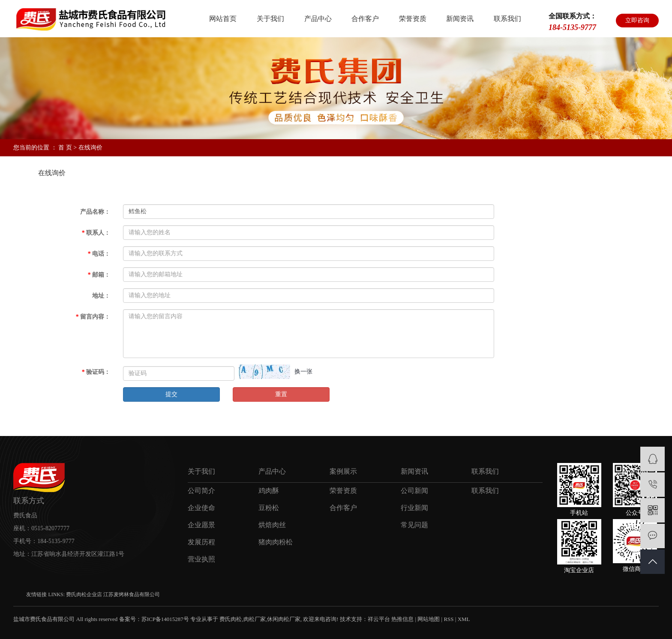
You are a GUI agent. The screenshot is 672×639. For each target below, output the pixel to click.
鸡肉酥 (269, 491)
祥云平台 (379, 619)
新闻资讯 (460, 19)
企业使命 (201, 508)
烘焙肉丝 (272, 525)
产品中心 (318, 19)
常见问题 (414, 525)
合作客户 (365, 19)
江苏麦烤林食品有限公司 (132, 594)
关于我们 (270, 19)
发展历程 (201, 542)
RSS (448, 619)
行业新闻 (414, 508)
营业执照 (201, 559)
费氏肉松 (231, 619)
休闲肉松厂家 (284, 619)
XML (464, 619)
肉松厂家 (255, 619)
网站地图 (429, 619)
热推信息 (402, 619)
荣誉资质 (413, 19)
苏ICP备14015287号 (165, 619)
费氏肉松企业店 (85, 594)
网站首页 (223, 19)
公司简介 (201, 491)
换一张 (303, 372)
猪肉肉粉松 (276, 542)
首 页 (65, 148)
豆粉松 (269, 508)
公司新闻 (414, 491)
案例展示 (343, 471)
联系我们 (507, 19)
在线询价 (52, 173)
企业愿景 (201, 525)
